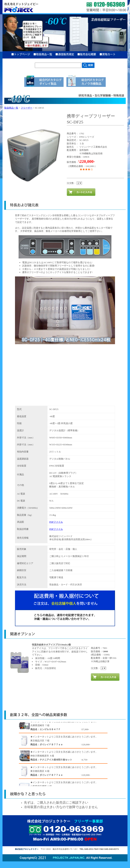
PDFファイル (56, 522)
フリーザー (27, 108)
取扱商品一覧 (11, 108)
